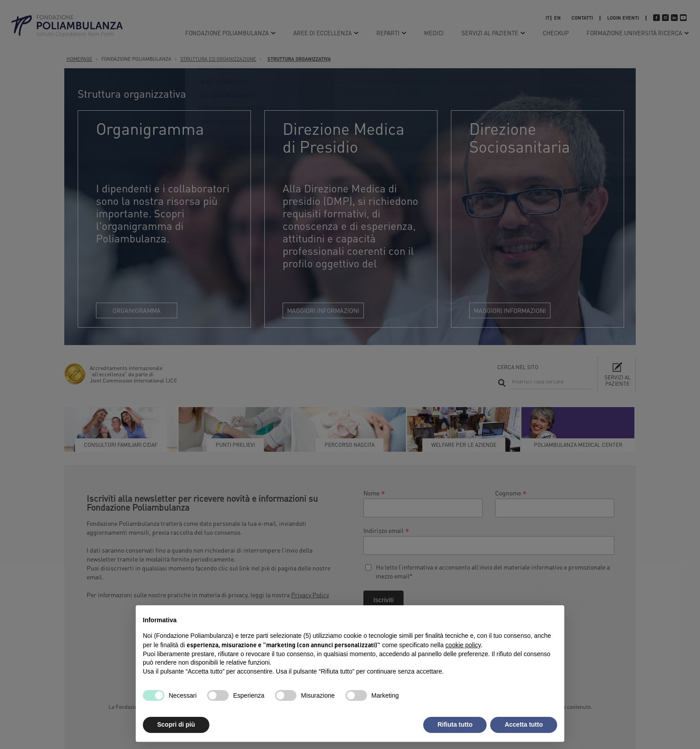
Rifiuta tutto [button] (455, 724)
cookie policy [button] (463, 645)
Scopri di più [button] (176, 724)
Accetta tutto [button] (524, 724)
